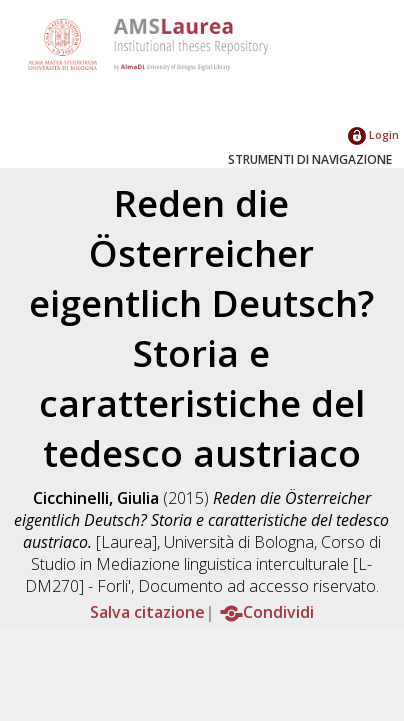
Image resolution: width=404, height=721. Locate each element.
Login (373, 134)
